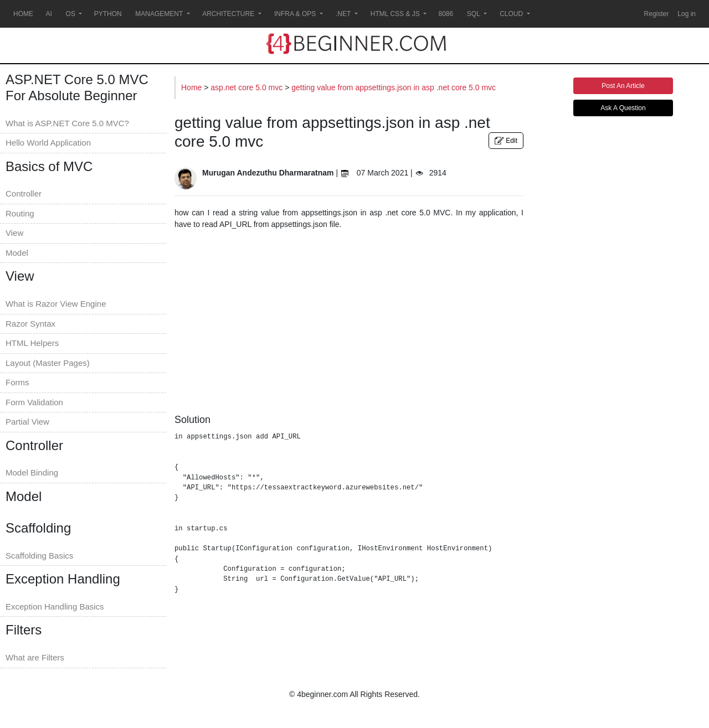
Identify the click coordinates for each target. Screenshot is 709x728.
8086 (446, 14)
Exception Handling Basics (55, 606)
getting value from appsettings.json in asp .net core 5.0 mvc (394, 87)
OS (70, 14)
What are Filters (35, 657)
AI (49, 14)
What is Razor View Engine (56, 304)
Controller (24, 193)
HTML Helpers (32, 343)
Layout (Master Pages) (48, 363)
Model (17, 253)
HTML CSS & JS (395, 14)
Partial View (27, 422)
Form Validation (34, 402)
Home (192, 87)
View (14, 233)
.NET (343, 14)
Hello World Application (48, 143)
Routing (20, 213)
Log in (687, 14)
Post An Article (623, 86)
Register (657, 14)
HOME (23, 14)
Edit (506, 141)
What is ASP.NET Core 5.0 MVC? (67, 123)
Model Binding (32, 473)
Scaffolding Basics (39, 556)
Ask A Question (623, 108)
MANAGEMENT (159, 14)
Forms (17, 382)
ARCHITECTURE (229, 14)
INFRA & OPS (295, 14)
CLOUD (512, 14)
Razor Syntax (30, 324)
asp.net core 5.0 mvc (248, 87)
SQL (474, 14)
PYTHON (108, 14)
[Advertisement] (349, 319)
